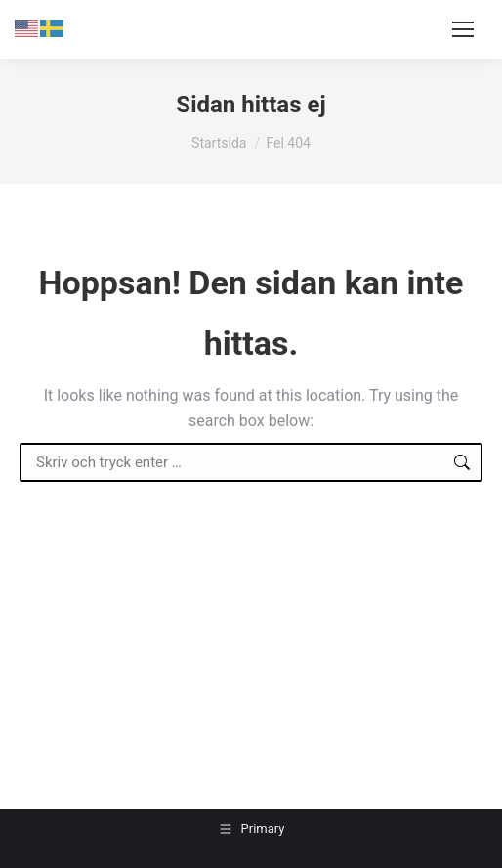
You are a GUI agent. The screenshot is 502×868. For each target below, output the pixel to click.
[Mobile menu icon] (463, 29)
